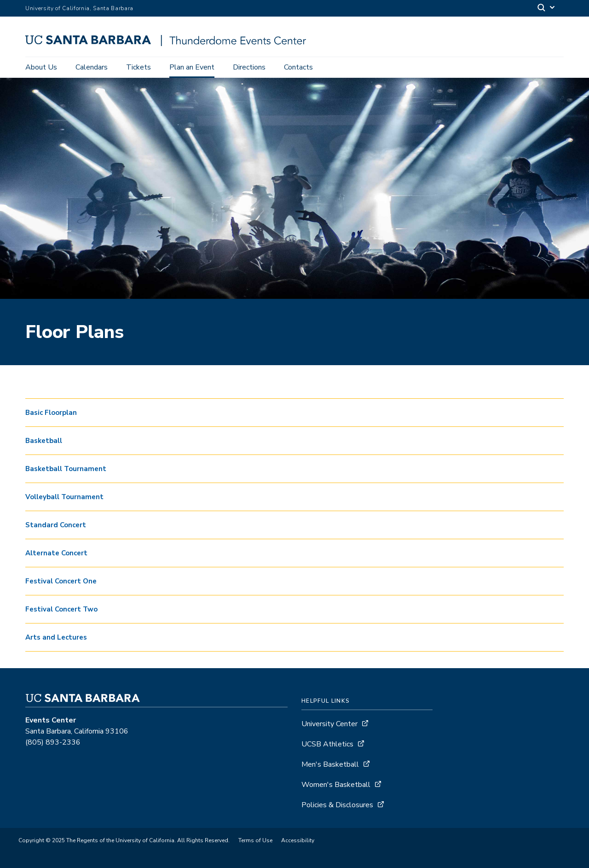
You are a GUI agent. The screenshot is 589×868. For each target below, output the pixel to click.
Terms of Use (255, 840)
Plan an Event (192, 67)
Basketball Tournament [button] (66, 469)
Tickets (139, 67)
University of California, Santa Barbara (79, 8)
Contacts (298, 67)
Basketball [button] (44, 441)
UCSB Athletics (327, 744)
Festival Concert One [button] (61, 581)
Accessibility (298, 840)
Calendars (92, 67)
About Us (41, 67)
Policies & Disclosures (337, 805)
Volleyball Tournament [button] (64, 497)
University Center (329, 724)
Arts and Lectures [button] (56, 637)
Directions (249, 67)
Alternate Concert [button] (56, 553)
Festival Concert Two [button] (61, 609)
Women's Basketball (336, 785)
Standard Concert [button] (56, 525)
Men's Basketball (330, 764)
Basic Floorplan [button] (51, 413)
